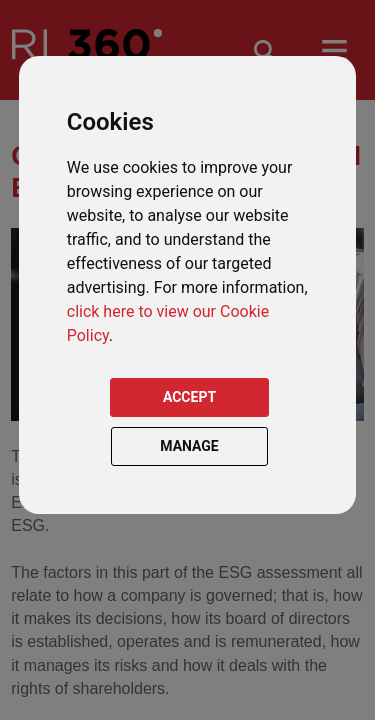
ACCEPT (189, 397)
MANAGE (189, 446)
